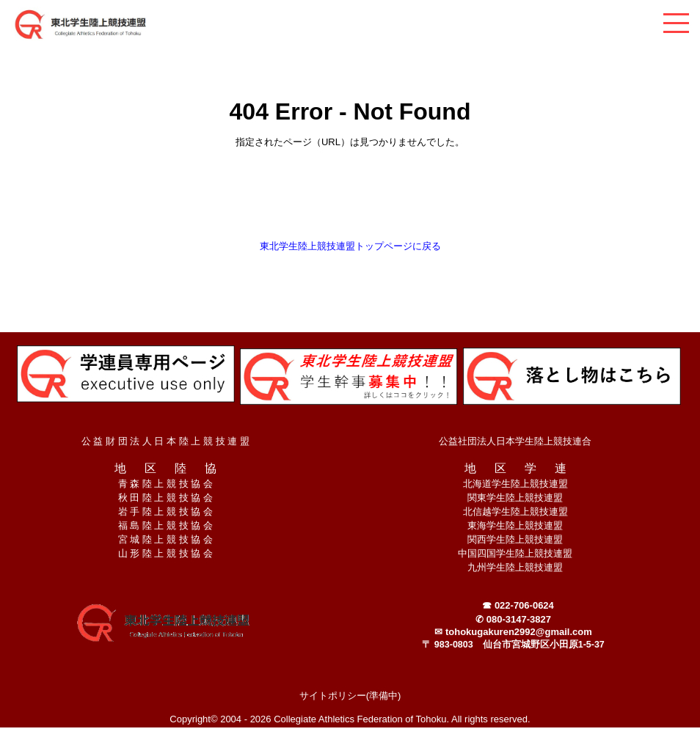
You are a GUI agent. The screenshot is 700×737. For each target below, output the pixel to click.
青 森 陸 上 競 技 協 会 (165, 484)
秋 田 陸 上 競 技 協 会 (165, 498)
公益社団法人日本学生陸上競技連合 (515, 441)
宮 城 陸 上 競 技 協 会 (165, 539)
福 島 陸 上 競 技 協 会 (165, 525)
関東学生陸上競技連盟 (515, 498)
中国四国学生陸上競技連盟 (515, 553)
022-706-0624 (524, 605)
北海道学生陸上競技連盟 (515, 484)
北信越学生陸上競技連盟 (515, 511)
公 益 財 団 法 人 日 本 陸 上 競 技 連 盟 (165, 441)
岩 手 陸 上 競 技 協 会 (165, 511)
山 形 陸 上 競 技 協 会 (165, 553)
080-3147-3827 (519, 619)
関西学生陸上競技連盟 (515, 539)
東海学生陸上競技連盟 (515, 525)
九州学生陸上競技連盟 (515, 567)
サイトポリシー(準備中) (350, 696)
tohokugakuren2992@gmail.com (519, 632)
